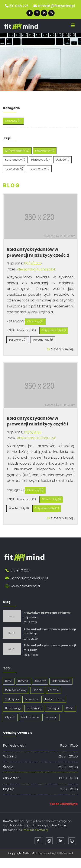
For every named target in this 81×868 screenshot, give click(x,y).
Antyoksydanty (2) (17, 151)
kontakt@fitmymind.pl (56, 6)
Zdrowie (53, 690)
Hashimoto (34, 708)
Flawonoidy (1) (45, 151)
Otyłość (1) (62, 160)
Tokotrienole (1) (39, 169)
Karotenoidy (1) (15, 160)
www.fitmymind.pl (25, 586)
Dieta (9, 681)
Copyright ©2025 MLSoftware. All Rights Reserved (40, 853)
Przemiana (32, 699)
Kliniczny (40, 681)
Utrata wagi (13, 708)
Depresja (51, 717)
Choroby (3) (13, 121)
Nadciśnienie (30, 717)
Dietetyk (23, 681)
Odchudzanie (61, 681)
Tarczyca (54, 708)
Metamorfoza (54, 699)
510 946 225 (19, 6)
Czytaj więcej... (60, 349)
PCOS (70, 708)
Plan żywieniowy (16, 690)
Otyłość (10, 717)
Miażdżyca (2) (40, 160)
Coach (37, 690)
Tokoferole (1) (14, 169)
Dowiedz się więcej (35, 830)
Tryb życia (12, 699)
